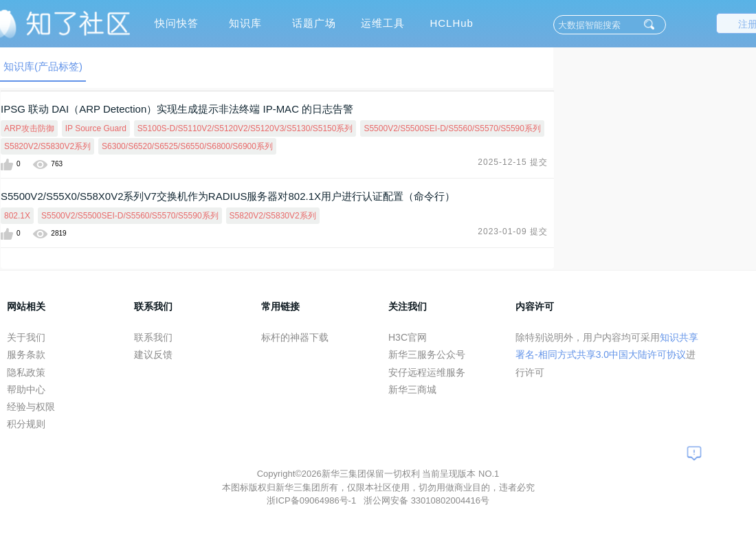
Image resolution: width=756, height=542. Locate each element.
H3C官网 (408, 337)
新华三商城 (412, 389)
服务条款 (26, 354)
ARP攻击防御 (29, 128)
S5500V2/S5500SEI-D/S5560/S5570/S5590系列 (452, 128)
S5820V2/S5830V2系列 (47, 146)
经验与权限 (31, 407)
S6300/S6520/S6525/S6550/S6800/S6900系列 (187, 146)
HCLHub (452, 23)
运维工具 (383, 23)
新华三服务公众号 (427, 354)
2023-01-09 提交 (513, 232)
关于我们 (26, 337)
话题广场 (314, 23)
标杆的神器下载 (295, 337)
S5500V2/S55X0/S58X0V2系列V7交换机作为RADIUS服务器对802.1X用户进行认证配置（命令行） (228, 196)
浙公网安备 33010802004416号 (426, 500)
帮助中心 (26, 389)
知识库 (245, 23)
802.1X (17, 216)
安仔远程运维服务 (427, 372)
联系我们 (153, 337)
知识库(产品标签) (43, 66)
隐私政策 (26, 372)
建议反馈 (153, 354)
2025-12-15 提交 (513, 162)
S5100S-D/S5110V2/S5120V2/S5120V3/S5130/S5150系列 (245, 128)
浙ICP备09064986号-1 (313, 500)
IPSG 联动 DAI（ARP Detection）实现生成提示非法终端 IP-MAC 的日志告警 (177, 109)
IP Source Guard (96, 128)
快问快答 (177, 23)
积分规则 (26, 424)
